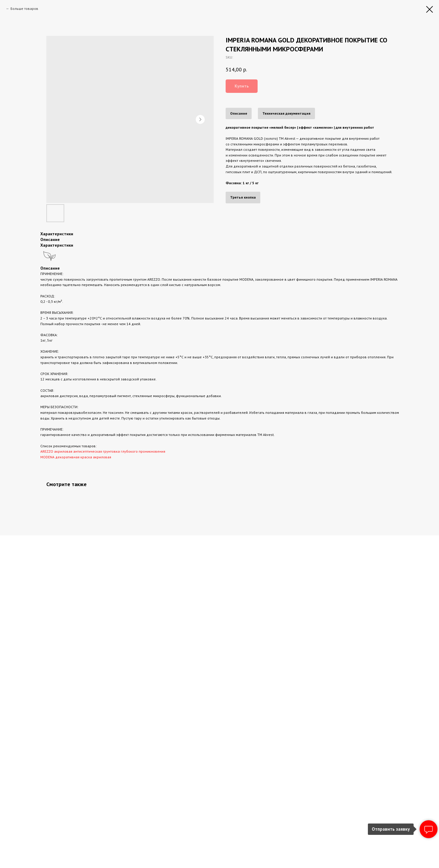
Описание (239, 113)
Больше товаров (24, 9)
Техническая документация (286, 113)
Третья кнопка (243, 197)
